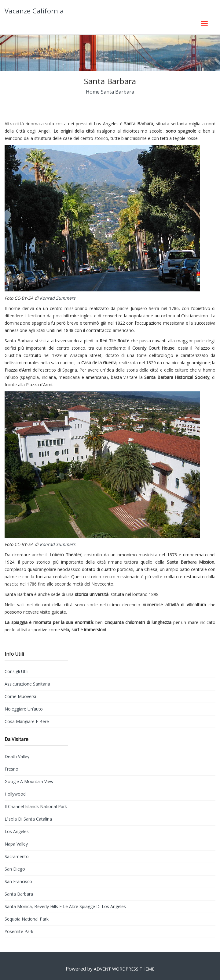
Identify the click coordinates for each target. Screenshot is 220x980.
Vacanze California (34, 11)
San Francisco (18, 881)
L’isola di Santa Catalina (28, 819)
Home (93, 92)
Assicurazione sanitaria (27, 684)
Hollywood (15, 794)
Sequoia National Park (27, 919)
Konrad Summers (57, 298)
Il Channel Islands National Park (36, 806)
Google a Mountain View (29, 781)
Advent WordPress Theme (124, 969)
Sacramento (17, 856)
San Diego (15, 869)
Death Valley (17, 756)
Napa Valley (16, 844)
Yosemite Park (19, 931)
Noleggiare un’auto (24, 709)
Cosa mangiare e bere (27, 721)
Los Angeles (17, 831)
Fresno (11, 769)
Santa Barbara (19, 894)
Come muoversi (20, 696)
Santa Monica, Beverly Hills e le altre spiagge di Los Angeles (65, 906)
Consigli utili (16, 671)
